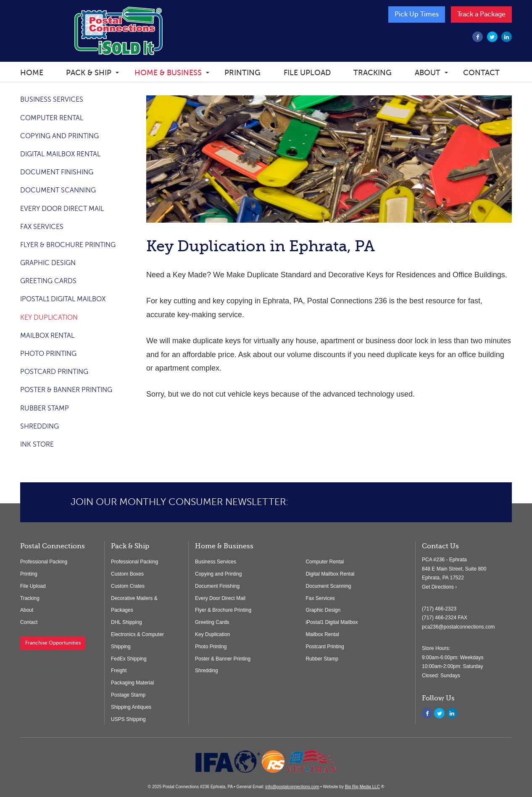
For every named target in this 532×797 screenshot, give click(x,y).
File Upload (307, 73)
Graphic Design (48, 263)
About (428, 73)
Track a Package (481, 14)
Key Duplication (49, 318)
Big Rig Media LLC (362, 787)
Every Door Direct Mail (62, 209)
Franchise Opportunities (53, 643)
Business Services (52, 100)
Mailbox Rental (47, 336)
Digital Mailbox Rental (60, 154)
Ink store (37, 445)
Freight (119, 671)
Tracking (373, 73)
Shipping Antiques (131, 707)
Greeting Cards (48, 281)
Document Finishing (57, 172)
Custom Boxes (127, 574)
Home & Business (168, 73)
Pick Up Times (417, 14)
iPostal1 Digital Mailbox (63, 299)
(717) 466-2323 (439, 609)
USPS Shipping (128, 719)
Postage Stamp (128, 695)
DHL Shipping (126, 622)
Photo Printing (48, 354)
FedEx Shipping (129, 659)
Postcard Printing (54, 372)
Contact (481, 73)
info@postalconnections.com (292, 787)
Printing (242, 73)
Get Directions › (439, 587)
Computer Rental (52, 118)
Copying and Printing (59, 136)
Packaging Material (132, 683)
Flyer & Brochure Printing (68, 245)
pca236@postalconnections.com (458, 627)
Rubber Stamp (45, 408)
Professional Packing (44, 562)
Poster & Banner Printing (66, 390)
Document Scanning (58, 190)
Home (32, 73)
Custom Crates (128, 586)
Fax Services (42, 227)
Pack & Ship (89, 73)
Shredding (40, 426)
